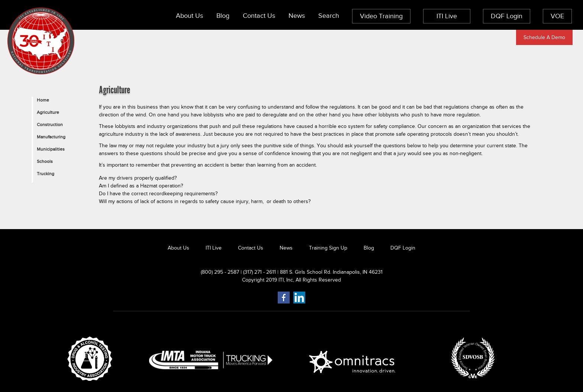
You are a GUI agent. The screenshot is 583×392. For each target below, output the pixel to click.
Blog (223, 16)
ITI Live (447, 16)
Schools (45, 161)
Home (43, 100)
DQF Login (507, 16)
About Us (189, 16)
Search (329, 16)
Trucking (46, 174)
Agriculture (48, 112)
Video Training (381, 16)
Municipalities (51, 149)
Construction (50, 125)
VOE (557, 16)
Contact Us (259, 16)
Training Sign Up (328, 248)
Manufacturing (51, 137)
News (297, 16)
